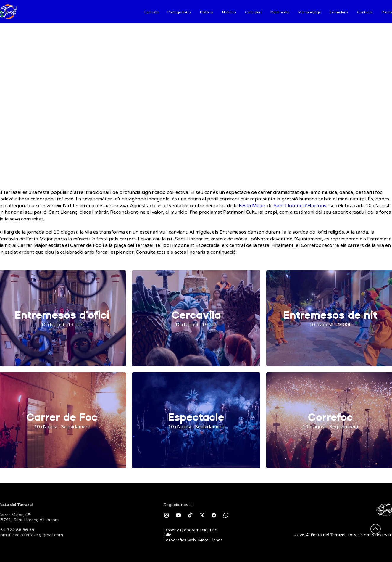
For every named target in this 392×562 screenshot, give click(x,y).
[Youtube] (178, 515)
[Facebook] (214, 515)
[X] (202, 515)
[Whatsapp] (226, 515)
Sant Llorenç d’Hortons (300, 206)
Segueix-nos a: (178, 505)
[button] (151, 12)
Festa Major (252, 206)
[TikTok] (190, 515)
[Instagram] (167, 515)
